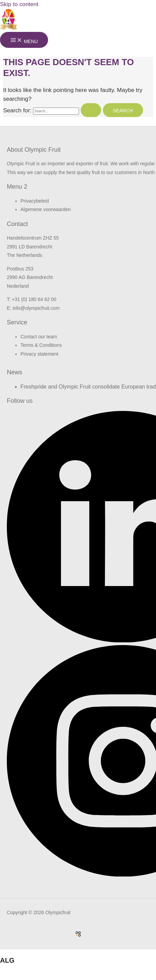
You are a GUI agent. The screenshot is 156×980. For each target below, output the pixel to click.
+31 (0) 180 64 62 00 (34, 299)
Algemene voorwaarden (46, 209)
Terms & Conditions (41, 345)
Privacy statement (39, 354)
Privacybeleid (35, 201)
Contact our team (39, 337)
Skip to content (19, 4)
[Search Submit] (91, 110)
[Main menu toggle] (24, 40)
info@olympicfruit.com (36, 308)
